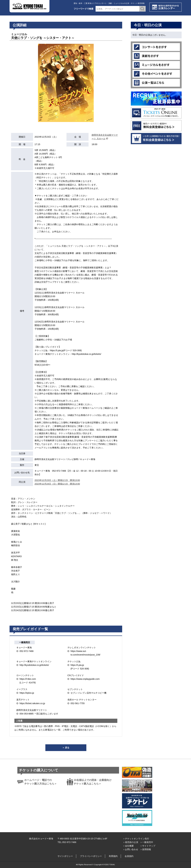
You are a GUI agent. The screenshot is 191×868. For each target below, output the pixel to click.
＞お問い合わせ (130, 849)
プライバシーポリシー (91, 856)
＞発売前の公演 (130, 842)
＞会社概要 (128, 846)
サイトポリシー (65, 856)
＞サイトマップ (148, 846)
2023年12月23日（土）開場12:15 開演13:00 (57, 480)
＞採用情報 (145, 849)
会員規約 (129, 856)
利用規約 (113, 856)
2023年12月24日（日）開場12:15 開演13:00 (57, 484)
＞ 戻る (66, 748)
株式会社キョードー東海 (41, 839)
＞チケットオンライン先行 (136, 839)
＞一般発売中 (147, 842)
